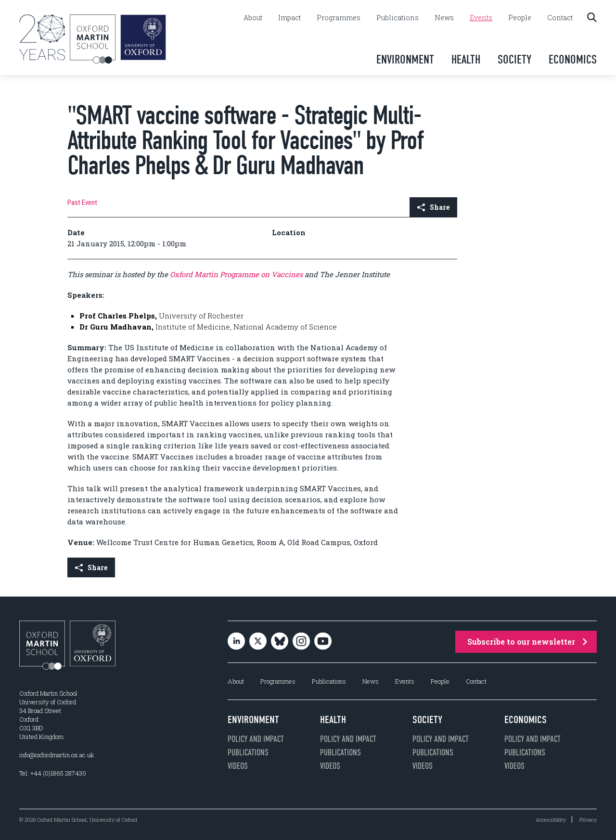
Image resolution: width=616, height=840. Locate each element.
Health (466, 59)
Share (433, 207)
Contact (560, 18)
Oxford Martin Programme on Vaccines (237, 274)
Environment (405, 59)
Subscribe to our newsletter (527, 642)
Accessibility (551, 820)
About (253, 18)
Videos (238, 766)
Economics (573, 59)
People (520, 18)
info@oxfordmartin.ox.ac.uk (57, 755)
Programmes (339, 18)
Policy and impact (256, 739)
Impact (289, 18)
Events (481, 18)
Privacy (588, 820)
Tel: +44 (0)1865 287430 (53, 773)
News (444, 18)
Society (514, 59)
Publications (398, 18)
